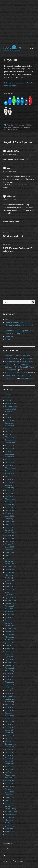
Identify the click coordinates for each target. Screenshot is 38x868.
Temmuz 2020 (11, 471)
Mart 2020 (9, 479)
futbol (15, 127)
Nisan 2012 (9, 721)
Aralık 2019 (9, 488)
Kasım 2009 (10, 800)
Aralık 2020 (10, 457)
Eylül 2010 (9, 772)
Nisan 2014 (9, 671)
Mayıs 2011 (9, 750)
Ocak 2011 (9, 761)
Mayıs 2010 (9, 783)
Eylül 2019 (9, 496)
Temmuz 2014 (11, 662)
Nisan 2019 (9, 510)
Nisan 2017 (9, 575)
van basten (13, 129)
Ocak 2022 (9, 423)
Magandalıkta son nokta (15, 373)
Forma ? (8, 339)
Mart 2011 (9, 755)
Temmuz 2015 (11, 629)
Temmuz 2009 (11, 812)
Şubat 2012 (9, 727)
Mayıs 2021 (9, 446)
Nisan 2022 (10, 415)
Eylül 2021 (9, 434)
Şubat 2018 (9, 547)
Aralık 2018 (9, 522)
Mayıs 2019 (9, 507)
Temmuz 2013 (11, 696)
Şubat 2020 (10, 482)
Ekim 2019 (9, 493)
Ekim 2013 (9, 688)
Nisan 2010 (9, 786)
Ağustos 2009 (10, 809)
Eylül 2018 (9, 530)
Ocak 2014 (9, 679)
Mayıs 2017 (9, 572)
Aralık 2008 (10, 831)
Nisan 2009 (10, 820)
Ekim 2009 (9, 803)
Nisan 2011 (9, 752)
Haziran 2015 (10, 631)
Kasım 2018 (10, 524)
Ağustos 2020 (10, 468)
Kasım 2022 (10, 395)
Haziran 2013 (10, 699)
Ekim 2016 (9, 592)
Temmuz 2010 (11, 778)
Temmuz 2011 (10, 744)
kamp (20, 127)
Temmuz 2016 (11, 600)
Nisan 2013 (9, 705)
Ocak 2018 (9, 550)
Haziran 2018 (10, 536)
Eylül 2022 (9, 400)
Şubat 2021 (9, 454)
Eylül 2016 (9, 595)
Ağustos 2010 (10, 775)
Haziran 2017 (10, 569)
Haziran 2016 (10, 603)
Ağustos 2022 (10, 403)
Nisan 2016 (9, 609)
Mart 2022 (9, 417)
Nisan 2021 (9, 448)
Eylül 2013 (9, 690)
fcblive (29, 125)
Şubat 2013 (9, 710)
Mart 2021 (9, 451)
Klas (7, 319)
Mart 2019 (9, 513)
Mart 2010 (9, 789)
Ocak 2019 (9, 519)
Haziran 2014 (10, 665)
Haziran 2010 (10, 781)
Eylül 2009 (9, 806)
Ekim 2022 (9, 398)
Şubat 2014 (9, 676)
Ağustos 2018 (10, 533)
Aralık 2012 (9, 716)
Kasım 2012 (10, 719)
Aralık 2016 (9, 586)
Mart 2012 (9, 724)
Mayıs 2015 (9, 634)
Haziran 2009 (10, 814)
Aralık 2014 (9, 648)
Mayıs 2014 (9, 668)
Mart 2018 (9, 544)
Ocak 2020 (9, 485)
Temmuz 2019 (11, 502)
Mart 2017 (9, 578)
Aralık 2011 (9, 733)
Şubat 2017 (9, 581)
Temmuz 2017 (11, 567)
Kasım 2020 (10, 460)
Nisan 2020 (10, 476)
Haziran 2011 (10, 747)
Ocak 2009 (9, 828)
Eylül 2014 (9, 657)
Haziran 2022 (10, 409)
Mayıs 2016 (9, 606)
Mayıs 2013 (9, 702)
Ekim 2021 (9, 431)
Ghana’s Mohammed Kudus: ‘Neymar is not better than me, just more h (19, 325)
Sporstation (28, 359)
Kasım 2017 (10, 555)
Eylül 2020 (9, 465)
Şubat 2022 (10, 420)
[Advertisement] (19, 23)
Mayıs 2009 (10, 817)
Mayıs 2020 (10, 474)
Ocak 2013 (9, 713)
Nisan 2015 (9, 637)
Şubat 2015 (9, 643)
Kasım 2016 (10, 589)
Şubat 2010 (9, 792)
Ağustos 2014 (10, 660)
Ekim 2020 (9, 462)
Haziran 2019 (10, 505)
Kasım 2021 (10, 429)
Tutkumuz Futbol (27, 378)
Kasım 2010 (10, 767)
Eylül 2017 (9, 561)
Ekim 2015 (9, 620)
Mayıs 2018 (9, 538)
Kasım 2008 (10, 834)
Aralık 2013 (9, 682)
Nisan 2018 (9, 541)
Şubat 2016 (9, 614)
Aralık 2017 (9, 553)
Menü (32, 48)
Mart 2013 (9, 707)
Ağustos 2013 (10, 693)
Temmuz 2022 (11, 406)
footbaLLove (7, 861)
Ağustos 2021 (10, 437)
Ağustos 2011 (10, 741)
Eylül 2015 (9, 623)
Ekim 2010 (9, 769)
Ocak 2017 (9, 583)
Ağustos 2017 (10, 564)
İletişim (6, 849)
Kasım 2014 (10, 651)
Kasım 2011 (9, 736)
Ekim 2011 (9, 738)
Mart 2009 (9, 823)
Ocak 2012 (9, 730)
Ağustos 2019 (10, 499)
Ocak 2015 (9, 645)
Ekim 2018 (9, 527)
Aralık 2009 (10, 798)
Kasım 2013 (10, 685)
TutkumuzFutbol (23, 364)
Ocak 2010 (9, 795)
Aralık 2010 (9, 764)
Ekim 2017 (9, 558)
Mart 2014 (9, 674)
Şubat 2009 (10, 826)
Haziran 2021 (10, 443)
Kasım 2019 (10, 491)
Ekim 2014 (9, 654)
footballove (11, 125)
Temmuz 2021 (11, 440)
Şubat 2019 (9, 516)
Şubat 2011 (9, 758)
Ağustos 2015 (10, 626)
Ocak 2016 (9, 617)
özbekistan (8, 127)
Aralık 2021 (9, 426)
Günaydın (9, 336)
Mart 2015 (9, 640)
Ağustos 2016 (10, 598)
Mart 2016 (9, 612)
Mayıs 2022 (10, 412)
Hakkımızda (8, 844)
